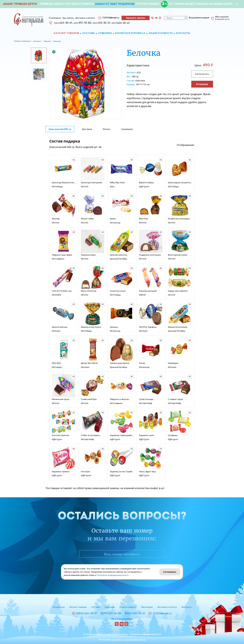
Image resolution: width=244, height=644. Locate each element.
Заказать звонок (136, 18)
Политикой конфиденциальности (113, 575)
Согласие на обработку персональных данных (105, 634)
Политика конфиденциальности (146, 634)
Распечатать (202, 74)
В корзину (202, 84)
